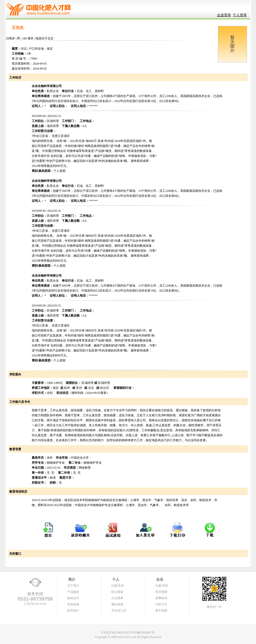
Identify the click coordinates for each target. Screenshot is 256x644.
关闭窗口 (15, 554)
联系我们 (73, 611)
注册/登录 (118, 586)
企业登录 (224, 15)
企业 (159, 580)
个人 (115, 580)
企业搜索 (117, 598)
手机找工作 (119, 611)
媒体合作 (73, 598)
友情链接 (73, 604)
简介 (71, 580)
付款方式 (161, 604)
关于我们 (73, 586)
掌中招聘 (161, 611)
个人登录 (240, 15)
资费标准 (161, 598)
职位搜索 (117, 592)
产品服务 (73, 592)
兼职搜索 (117, 604)
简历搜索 (161, 592)
